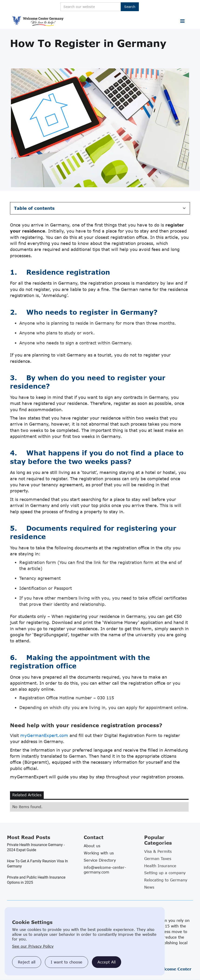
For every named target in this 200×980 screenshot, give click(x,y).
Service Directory (100, 860)
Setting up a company (165, 873)
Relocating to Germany (166, 880)
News (149, 887)
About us (92, 846)
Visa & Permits (158, 851)
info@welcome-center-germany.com (105, 870)
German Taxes (158, 859)
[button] (182, 21)
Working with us (99, 853)
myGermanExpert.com (44, 735)
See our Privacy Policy (33, 946)
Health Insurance (160, 866)
